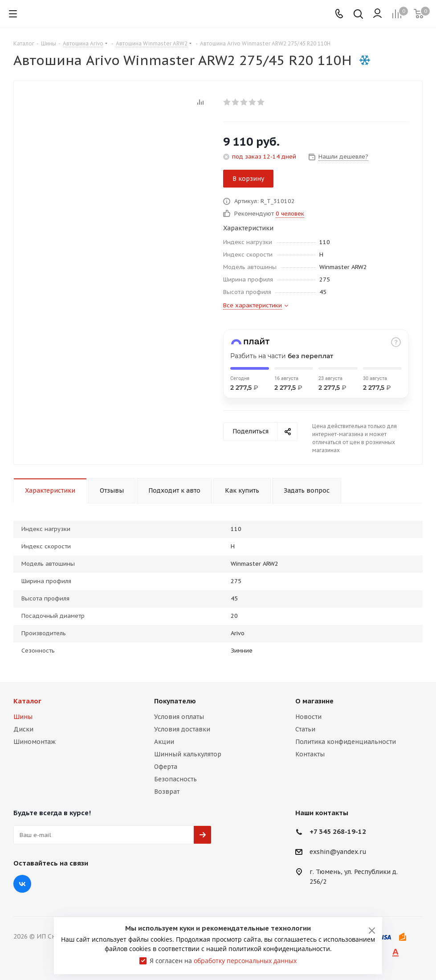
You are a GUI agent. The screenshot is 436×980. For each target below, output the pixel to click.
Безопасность (175, 779)
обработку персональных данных (245, 961)
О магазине (314, 701)
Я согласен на (223, 961)
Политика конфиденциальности (346, 742)
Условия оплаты (179, 717)
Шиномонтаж (35, 742)
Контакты (310, 754)
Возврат (167, 792)
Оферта (166, 767)
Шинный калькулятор (188, 754)
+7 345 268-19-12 (338, 831)
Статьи (305, 729)
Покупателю (175, 701)
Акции (164, 742)
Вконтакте (22, 884)
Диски (23, 729)
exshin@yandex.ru (338, 852)
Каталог (27, 701)
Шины (23, 717)
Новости (308, 717)
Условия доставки (182, 729)
